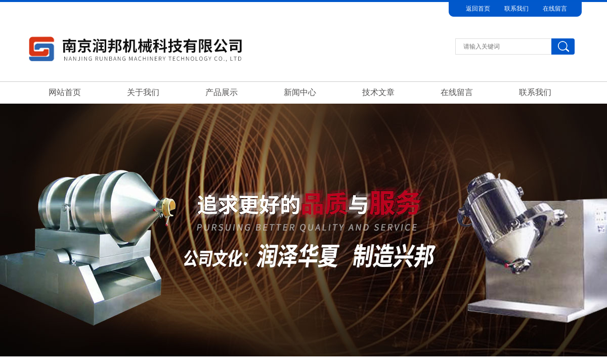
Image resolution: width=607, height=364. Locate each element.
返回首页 (478, 9)
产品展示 (222, 92)
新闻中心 (300, 92)
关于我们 (143, 92)
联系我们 (516, 9)
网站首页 (65, 92)
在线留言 (555, 9)
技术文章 (378, 92)
